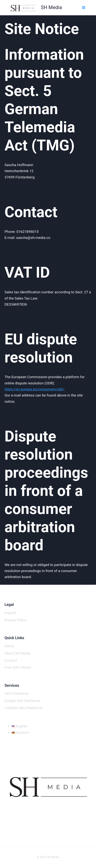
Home (9, 646)
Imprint (10, 613)
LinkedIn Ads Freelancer (24, 708)
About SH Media (17, 653)
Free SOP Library (18, 667)
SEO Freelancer (17, 693)
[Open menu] (83, 7)
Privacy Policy (16, 620)
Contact (11, 660)
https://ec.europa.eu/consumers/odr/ (34, 389)
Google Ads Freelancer (22, 701)
